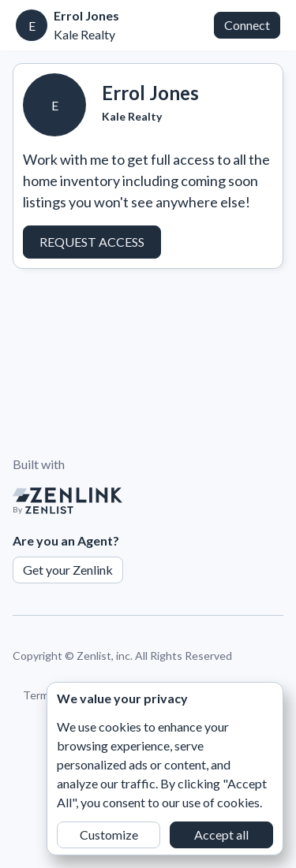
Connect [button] (247, 25)
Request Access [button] (92, 242)
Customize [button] (109, 834)
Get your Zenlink (68, 570)
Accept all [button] (221, 834)
